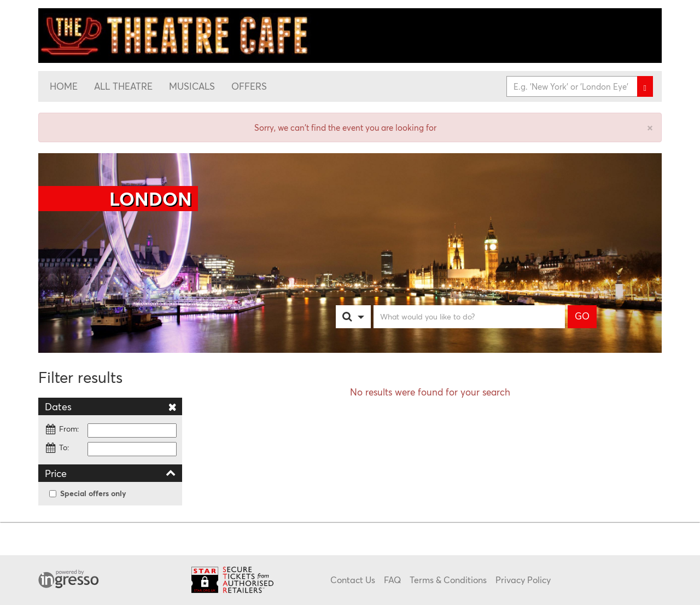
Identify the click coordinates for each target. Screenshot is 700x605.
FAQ (392, 580)
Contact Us (353, 580)
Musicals (192, 86)
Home (64, 86)
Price (110, 473)
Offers (249, 86)
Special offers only (88, 493)
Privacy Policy (523, 580)
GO (582, 316)
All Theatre (123, 86)
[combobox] (364, 317)
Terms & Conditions (448, 580)
